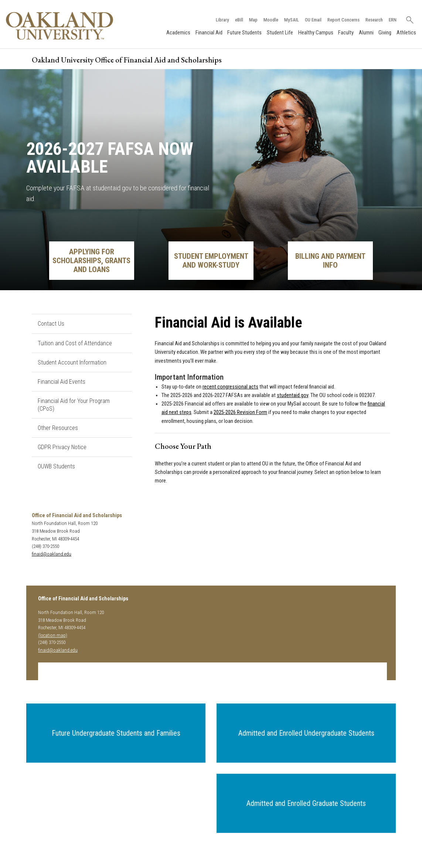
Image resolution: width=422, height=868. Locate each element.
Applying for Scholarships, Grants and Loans (91, 261)
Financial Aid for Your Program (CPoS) (74, 405)
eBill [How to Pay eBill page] (239, 20)
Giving (385, 33)
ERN (392, 20)
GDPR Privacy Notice (62, 447)
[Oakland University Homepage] (59, 26)
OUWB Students (56, 467)
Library (222, 20)
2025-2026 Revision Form (240, 413)
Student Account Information (72, 362)
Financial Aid (209, 33)
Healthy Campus (316, 33)
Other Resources (58, 428)
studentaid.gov (292, 395)
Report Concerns (343, 20)
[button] (116, 733)
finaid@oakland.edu (52, 554)
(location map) (53, 635)
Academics (178, 33)
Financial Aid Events (62, 382)
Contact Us (51, 324)
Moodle (270, 20)
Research (374, 20)
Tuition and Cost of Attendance (75, 343)
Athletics (406, 33)
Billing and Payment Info (330, 261)
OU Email (313, 20)
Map (253, 20)
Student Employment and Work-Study (211, 261)
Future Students (244, 33)
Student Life (280, 33)
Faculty (346, 33)
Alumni (366, 33)
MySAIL (291, 20)
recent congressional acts (230, 387)
